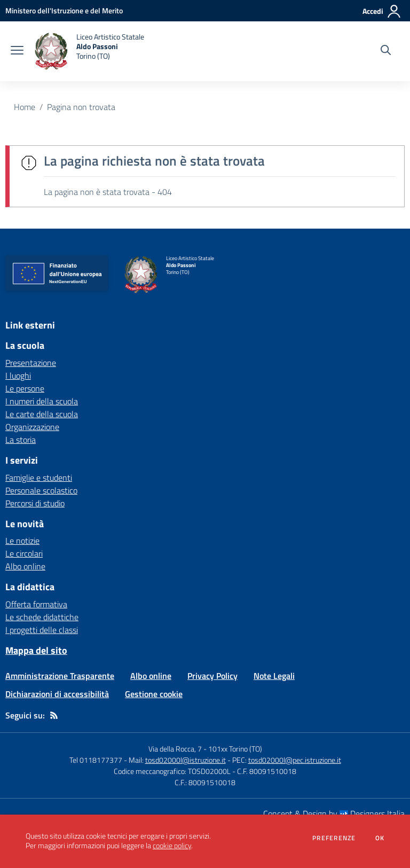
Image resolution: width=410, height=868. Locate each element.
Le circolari (24, 553)
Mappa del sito (36, 650)
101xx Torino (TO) (235, 749)
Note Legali (274, 676)
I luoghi (18, 376)
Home (25, 107)
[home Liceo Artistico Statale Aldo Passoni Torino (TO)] (89, 51)
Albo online (25, 566)
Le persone (25, 388)
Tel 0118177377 (96, 760)
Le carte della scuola (42, 414)
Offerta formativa (36, 604)
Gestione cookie (154, 694)
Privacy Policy (212, 676)
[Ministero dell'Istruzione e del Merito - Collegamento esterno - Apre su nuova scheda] (64, 10)
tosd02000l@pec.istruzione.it (295, 760)
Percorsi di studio (35, 503)
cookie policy (172, 846)
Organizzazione (32, 427)
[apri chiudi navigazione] (17, 51)
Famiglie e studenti (39, 478)
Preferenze (334, 838)
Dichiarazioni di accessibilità (57, 694)
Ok (380, 838)
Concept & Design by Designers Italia (334, 814)
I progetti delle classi (42, 630)
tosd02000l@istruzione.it (186, 760)
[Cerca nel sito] (386, 51)
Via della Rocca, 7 (175, 749)
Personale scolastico (41, 490)
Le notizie (22, 541)
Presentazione (31, 363)
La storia (21, 440)
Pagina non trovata (81, 107)
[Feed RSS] (54, 715)
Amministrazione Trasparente (60, 676)
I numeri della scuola (42, 401)
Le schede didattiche (42, 617)
